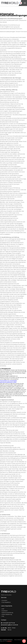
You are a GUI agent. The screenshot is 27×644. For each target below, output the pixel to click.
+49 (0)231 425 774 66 (8, 623)
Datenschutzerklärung (7, 613)
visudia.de (9, 641)
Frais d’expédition (6, 602)
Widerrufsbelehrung (7, 614)
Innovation (4, 600)
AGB (3, 609)
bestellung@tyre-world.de (10, 625)
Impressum (5, 611)
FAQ (3, 616)
